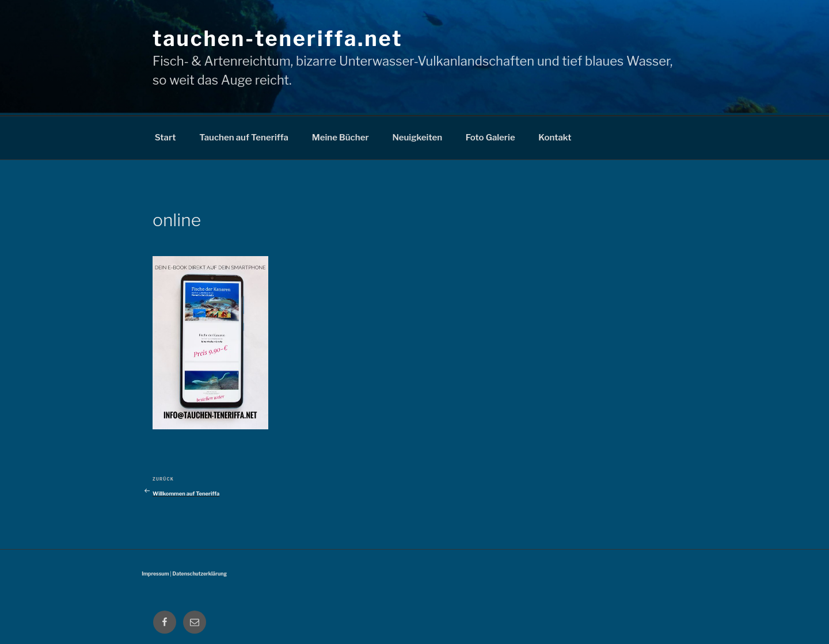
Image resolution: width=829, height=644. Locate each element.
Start (166, 138)
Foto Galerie (490, 138)
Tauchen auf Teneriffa (244, 138)
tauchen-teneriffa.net (277, 39)
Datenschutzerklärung (200, 574)
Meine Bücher (341, 138)
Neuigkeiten (417, 138)
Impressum (155, 574)
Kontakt (555, 138)
